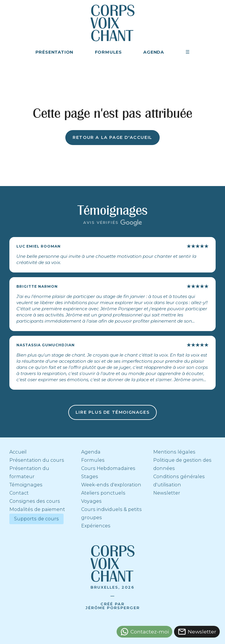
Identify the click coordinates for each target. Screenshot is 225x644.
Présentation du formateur (29, 472)
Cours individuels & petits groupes (111, 513)
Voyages (91, 501)
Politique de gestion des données (182, 464)
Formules (93, 460)
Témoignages (26, 485)
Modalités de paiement (37, 509)
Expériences (96, 526)
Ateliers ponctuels (103, 493)
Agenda (91, 452)
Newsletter (167, 493)
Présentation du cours (37, 460)
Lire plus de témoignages (112, 412)
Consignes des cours (35, 501)
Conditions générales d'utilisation (179, 481)
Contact (19, 493)
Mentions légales (174, 452)
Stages (90, 477)
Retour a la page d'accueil (112, 137)
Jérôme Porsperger (113, 608)
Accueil (18, 452)
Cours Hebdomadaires (108, 468)
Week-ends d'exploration (111, 485)
